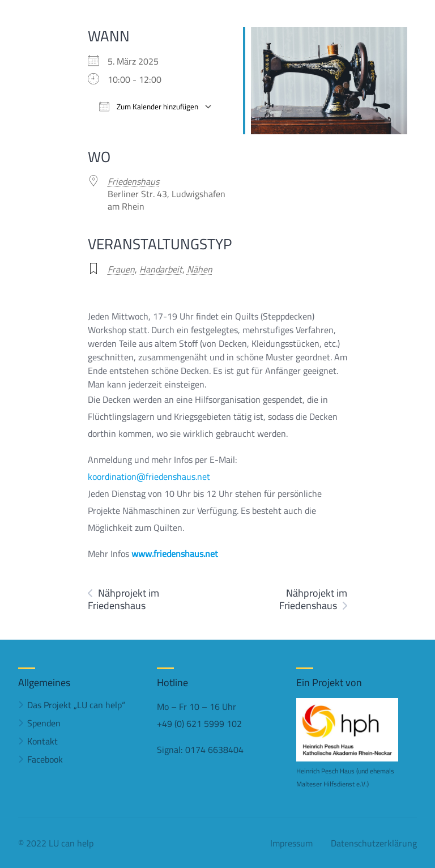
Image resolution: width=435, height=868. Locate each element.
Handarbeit (161, 269)
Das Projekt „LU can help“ (76, 705)
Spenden (44, 723)
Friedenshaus (133, 181)
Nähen (200, 269)
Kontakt (42, 741)
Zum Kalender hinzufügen (149, 107)
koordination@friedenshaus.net (149, 476)
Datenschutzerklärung (374, 843)
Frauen (121, 269)
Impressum (291, 843)
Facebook (45, 759)
